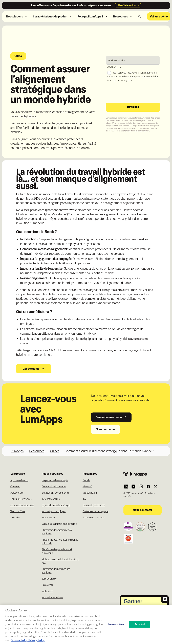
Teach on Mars (18, 511)
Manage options (116, 624)
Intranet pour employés (54, 511)
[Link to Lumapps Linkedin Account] (126, 487)
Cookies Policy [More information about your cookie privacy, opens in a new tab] (19, 640)
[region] (86, 624)
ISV (84, 499)
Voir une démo (159, 16)
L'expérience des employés (55, 480)
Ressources (37, 451)
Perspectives (17, 493)
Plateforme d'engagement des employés (57, 532)
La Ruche (15, 518)
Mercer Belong (90, 493)
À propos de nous (19, 480)
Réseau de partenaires (94, 505)
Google (86, 480)
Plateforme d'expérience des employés (56, 571)
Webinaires (47, 591)
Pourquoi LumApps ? (21, 499)
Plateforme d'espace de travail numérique (57, 551)
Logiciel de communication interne (59, 524)
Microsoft (88, 487)
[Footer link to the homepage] (143, 474)
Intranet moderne (51, 499)
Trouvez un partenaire (94, 518)
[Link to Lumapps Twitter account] (156, 487)
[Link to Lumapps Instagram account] (141, 487)
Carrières (15, 487)
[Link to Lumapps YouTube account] (134, 487)
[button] (17, 17)
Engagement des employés (55, 493)
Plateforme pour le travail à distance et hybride (60, 542)
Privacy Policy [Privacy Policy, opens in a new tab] (36, 640)
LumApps (17, 451)
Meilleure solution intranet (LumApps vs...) (60, 561)
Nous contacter (105, 429)
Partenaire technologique (95, 511)
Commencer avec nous (22, 505)
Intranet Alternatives (52, 597)
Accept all (140, 624)
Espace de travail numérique (56, 505)
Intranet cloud (49, 518)
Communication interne (54, 487)
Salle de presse (49, 579)
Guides (55, 451)
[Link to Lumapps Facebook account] (148, 487)
